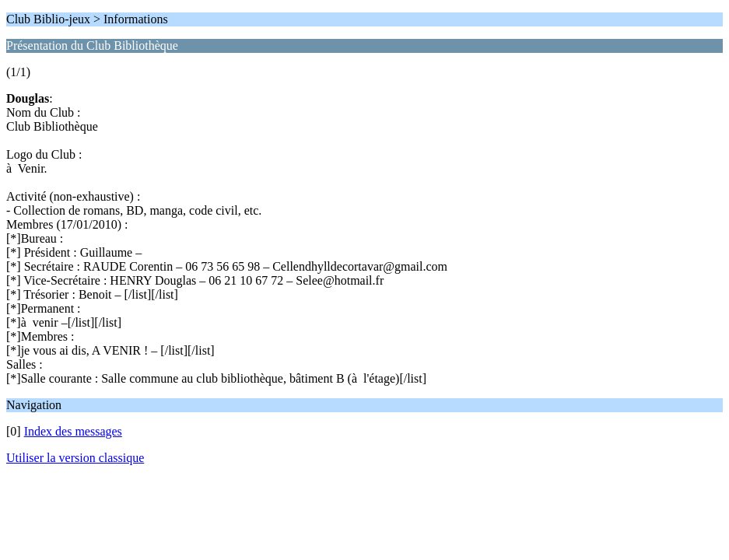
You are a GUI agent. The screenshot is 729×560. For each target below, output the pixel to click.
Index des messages (73, 431)
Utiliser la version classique (75, 458)
